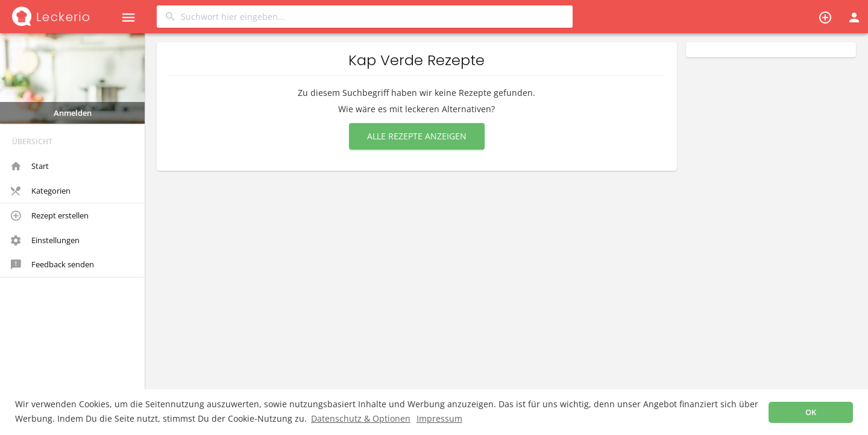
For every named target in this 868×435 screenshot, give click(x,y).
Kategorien (41, 191)
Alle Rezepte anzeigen (417, 136)
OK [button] (811, 412)
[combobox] (365, 17)
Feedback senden (52, 265)
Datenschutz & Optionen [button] (361, 418)
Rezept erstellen (50, 216)
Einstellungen (45, 241)
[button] (128, 17)
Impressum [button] (439, 418)
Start (30, 167)
